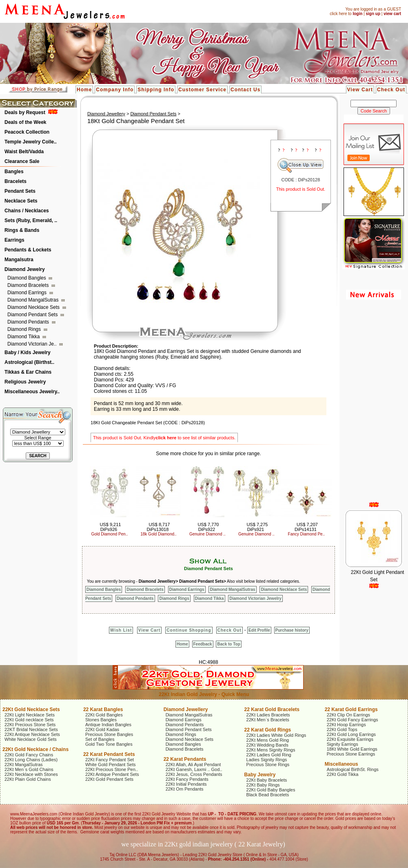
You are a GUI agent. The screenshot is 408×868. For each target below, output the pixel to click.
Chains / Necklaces (27, 211)
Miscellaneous (341, 764)
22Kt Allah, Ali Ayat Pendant (193, 764)
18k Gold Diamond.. (158, 534)
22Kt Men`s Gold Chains (29, 769)
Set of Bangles (100, 739)
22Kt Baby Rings (263, 785)
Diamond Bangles (27, 278)
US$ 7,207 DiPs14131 (306, 527)
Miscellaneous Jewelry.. (32, 392)
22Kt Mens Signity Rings (271, 750)
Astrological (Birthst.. (29, 362)
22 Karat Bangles (103, 709)
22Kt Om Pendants (185, 789)
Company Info (115, 90)
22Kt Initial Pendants (186, 784)
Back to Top (228, 644)
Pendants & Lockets (28, 250)
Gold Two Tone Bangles (109, 744)
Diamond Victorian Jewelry (255, 598)
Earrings (14, 240)
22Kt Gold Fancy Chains (29, 755)
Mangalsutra (19, 260)
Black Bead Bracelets (268, 795)
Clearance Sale (22, 161)
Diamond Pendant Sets (33, 315)
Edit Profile (259, 630)
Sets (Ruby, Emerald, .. (31, 220)
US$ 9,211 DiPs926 (110, 527)
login (357, 14)
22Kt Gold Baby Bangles (271, 790)
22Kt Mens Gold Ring (268, 740)
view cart (392, 14)
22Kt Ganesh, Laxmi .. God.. (194, 769)
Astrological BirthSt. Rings (353, 769)
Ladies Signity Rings (267, 760)
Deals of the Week (25, 122)
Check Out (391, 90)
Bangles (14, 172)
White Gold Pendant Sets (111, 764)
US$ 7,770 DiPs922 (208, 527)
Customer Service (202, 90)
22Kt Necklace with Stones (31, 774)
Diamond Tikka (24, 337)
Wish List (121, 630)
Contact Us (245, 90)
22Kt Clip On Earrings (348, 715)
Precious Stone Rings (268, 764)
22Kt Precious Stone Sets (30, 725)
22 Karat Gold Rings (268, 730)
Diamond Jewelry (25, 269)
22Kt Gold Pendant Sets (109, 779)
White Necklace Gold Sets (31, 739)
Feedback (203, 644)
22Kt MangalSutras (24, 764)
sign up (373, 14)
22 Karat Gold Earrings (351, 709)
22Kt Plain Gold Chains (28, 779)
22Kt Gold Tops (342, 729)
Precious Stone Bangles (109, 734)
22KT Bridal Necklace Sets (31, 729)
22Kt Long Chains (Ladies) (31, 760)
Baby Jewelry (260, 775)
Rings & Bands (22, 230)
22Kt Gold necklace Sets (29, 720)
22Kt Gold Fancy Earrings (353, 720)
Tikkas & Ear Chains (28, 372)
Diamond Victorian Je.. (33, 344)
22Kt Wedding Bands (267, 745)
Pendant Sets (20, 191)
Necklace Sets (21, 201)
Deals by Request (25, 112)
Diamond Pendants (29, 322)
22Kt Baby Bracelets (267, 780)
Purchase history (292, 630)
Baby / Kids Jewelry (28, 352)
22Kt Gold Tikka (343, 774)
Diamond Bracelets (29, 285)
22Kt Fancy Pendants (187, 779)
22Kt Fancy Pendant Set (110, 760)
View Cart (360, 90)
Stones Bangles (101, 720)
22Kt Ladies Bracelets (268, 715)
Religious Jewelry (25, 382)
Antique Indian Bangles (108, 725)
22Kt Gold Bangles (104, 715)
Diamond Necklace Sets (34, 307)
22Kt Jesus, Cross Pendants (194, 774)
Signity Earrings (343, 744)
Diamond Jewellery (106, 114)
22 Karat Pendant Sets (109, 754)
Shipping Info (156, 90)
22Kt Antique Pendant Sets (112, 774)
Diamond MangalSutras (34, 300)
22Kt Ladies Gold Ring (269, 755)
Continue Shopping (189, 630)
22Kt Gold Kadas (102, 729)
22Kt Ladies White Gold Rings (276, 735)
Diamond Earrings (28, 293)
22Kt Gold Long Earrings (351, 734)
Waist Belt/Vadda (24, 152)
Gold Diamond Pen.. (109, 534)
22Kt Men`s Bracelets (268, 720)
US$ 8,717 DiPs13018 (159, 527)
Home (84, 90)
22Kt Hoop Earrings (346, 725)
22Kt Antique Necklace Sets (32, 734)
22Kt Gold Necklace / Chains (35, 749)
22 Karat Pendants (185, 759)
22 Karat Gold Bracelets (272, 709)
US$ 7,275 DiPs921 (257, 527)
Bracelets (16, 181)
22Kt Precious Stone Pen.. (112, 769)
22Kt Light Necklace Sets (30, 715)
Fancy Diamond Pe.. (307, 534)
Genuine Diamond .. (207, 534)
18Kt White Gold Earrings (352, 749)
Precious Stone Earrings (351, 754)
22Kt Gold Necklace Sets (31, 709)
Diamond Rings (25, 329)
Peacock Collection (27, 132)
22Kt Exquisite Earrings (350, 739)
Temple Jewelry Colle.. (31, 142)
